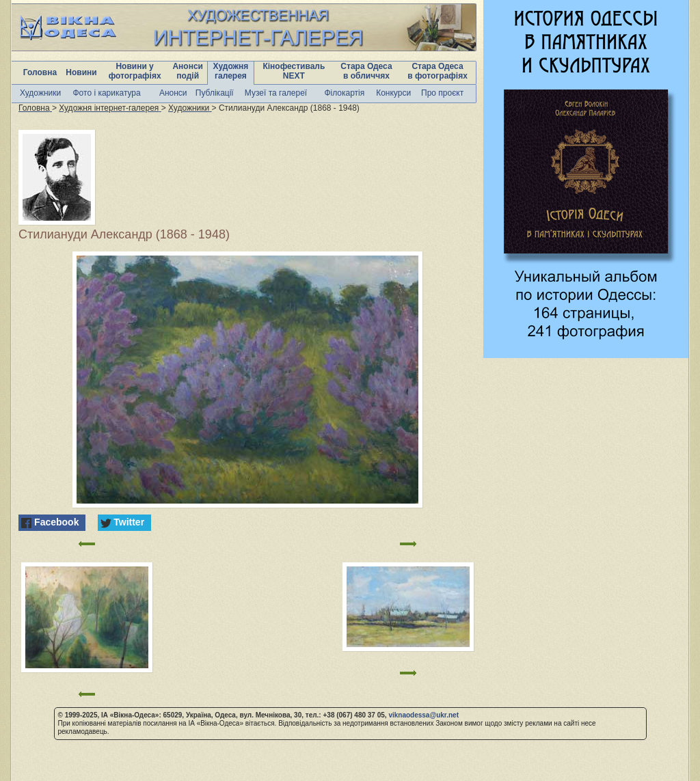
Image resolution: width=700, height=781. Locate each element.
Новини (81, 72)
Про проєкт (442, 93)
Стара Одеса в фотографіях (437, 71)
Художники (40, 93)
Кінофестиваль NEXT (294, 71)
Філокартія (344, 93)
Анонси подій (188, 71)
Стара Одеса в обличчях (366, 71)
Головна (40, 72)
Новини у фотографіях (135, 71)
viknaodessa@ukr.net (423, 715)
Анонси (173, 93)
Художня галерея (231, 71)
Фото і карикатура (106, 93)
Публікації (215, 93)
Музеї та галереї (276, 93)
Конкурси (393, 93)
